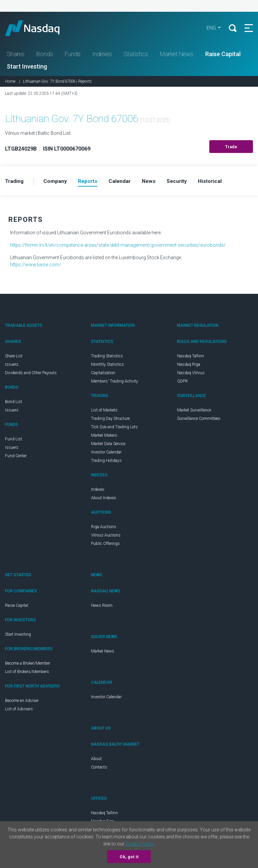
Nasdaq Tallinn (190, 357)
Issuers (12, 366)
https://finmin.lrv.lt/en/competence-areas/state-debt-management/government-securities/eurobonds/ (118, 246)
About (96, 760)
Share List (14, 357)
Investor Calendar (106, 453)
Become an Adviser (22, 702)
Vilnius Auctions (106, 537)
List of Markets (104, 411)
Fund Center (16, 457)
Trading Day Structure (110, 420)
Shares (16, 55)
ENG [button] (210, 29)
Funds (73, 55)
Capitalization (103, 374)
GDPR (182, 383)
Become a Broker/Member (28, 665)
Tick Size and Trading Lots (114, 428)
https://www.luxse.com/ (36, 266)
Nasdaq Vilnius (191, 374)
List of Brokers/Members (27, 673)
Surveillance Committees (199, 420)
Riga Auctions (104, 528)
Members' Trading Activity (115, 383)
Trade (231, 148)
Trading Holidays (106, 462)
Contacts (99, 768)
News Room (102, 607)
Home (10, 82)
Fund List (14, 440)
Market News (177, 55)
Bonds (45, 55)
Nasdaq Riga (189, 366)
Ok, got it (129, 857)
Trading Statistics (107, 357)
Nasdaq (40, 29)
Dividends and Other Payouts (31, 374)
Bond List (14, 403)
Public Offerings (105, 545)
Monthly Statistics (107, 366)
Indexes (102, 55)
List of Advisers (19, 710)
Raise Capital (223, 55)
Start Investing (27, 67)
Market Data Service (108, 445)
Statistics (136, 55)
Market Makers (104, 437)
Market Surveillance (194, 411)
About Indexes (104, 499)
